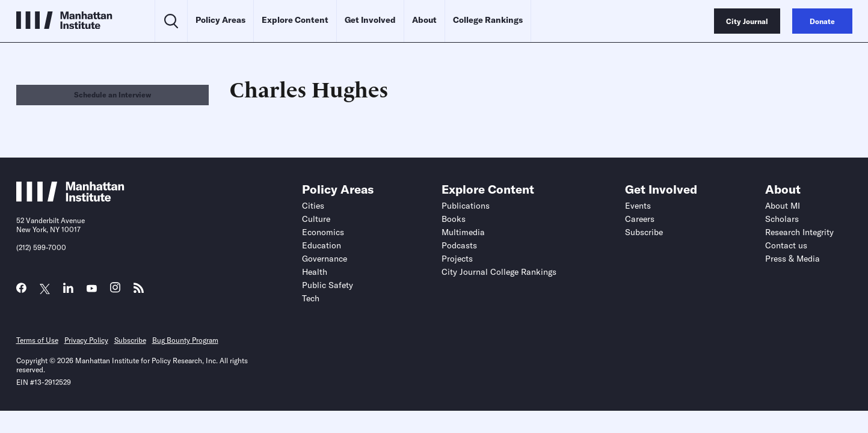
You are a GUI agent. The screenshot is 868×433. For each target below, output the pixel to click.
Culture (316, 219)
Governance (325, 259)
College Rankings (488, 20)
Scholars (782, 219)
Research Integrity (799, 232)
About (424, 20)
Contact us (786, 245)
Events (638, 206)
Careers (640, 219)
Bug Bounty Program (185, 340)
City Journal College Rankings (499, 272)
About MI (783, 206)
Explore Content (295, 20)
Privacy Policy (86, 340)
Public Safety (328, 285)
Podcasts (459, 245)
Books (454, 219)
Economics (323, 232)
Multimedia (463, 232)
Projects (457, 259)
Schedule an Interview (112, 95)
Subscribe (644, 232)
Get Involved (370, 20)
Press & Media (793, 259)
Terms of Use (37, 340)
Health (315, 272)
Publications (466, 206)
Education (322, 245)
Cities (313, 206)
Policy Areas (220, 20)
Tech (311, 298)
